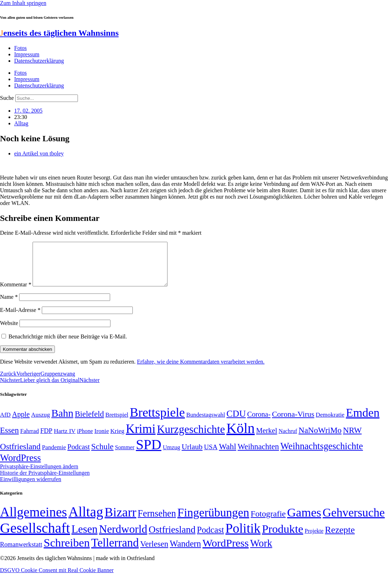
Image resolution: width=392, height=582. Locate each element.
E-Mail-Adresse (20, 318)
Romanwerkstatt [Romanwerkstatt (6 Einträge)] (21, 553)
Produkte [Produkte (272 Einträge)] (283, 537)
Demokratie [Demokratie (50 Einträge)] (330, 423)
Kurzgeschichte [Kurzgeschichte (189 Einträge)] (191, 438)
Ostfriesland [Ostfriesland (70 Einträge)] (172, 538)
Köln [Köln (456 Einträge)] (240, 437)
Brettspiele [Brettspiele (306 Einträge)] (158, 421)
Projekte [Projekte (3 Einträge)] (314, 539)
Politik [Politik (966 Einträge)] (243, 537)
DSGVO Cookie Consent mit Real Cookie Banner (57, 579)
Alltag (21, 123)
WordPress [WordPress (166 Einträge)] (226, 552)
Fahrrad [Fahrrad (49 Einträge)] (30, 440)
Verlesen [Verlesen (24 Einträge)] (154, 552)
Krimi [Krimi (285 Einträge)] (141, 437)
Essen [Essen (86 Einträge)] (9, 439)
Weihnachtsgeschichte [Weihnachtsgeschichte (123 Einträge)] (322, 455)
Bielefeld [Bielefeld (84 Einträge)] (89, 423)
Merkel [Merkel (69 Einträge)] (266, 439)
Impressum (27, 54)
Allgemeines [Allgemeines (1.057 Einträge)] (33, 521)
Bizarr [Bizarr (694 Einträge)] (120, 521)
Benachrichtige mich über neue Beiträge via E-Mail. (68, 345)
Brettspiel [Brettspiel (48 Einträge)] (117, 423)
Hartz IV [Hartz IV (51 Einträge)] (65, 439)
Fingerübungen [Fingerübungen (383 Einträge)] (213, 521)
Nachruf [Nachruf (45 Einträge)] (288, 440)
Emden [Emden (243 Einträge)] (363, 421)
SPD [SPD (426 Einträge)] (149, 453)
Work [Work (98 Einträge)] (261, 552)
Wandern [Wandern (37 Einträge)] (185, 552)
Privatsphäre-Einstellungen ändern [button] (39, 475)
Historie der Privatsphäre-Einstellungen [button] (45, 481)
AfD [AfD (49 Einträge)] (5, 423)
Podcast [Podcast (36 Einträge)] (210, 538)
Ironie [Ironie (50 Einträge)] (101, 440)
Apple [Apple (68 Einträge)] (21, 423)
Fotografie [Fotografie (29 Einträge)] (268, 522)
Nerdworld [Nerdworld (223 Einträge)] (123, 538)
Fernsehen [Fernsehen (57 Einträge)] (157, 522)
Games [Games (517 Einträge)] (304, 521)
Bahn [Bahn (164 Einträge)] (62, 422)
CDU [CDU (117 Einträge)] (236, 422)
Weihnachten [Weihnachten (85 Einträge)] (258, 455)
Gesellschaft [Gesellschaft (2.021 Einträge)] (35, 537)
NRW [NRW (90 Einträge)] (353, 439)
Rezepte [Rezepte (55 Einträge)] (340, 538)
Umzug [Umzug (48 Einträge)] (172, 456)
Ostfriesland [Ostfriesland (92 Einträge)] (20, 455)
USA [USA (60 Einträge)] (211, 455)
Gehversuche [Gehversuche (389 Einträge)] (354, 521)
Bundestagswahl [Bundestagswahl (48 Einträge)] (206, 423)
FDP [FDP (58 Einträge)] (46, 439)
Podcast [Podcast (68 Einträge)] (78, 455)
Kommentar (16, 293)
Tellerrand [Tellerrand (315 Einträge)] (115, 551)
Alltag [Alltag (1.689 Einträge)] (86, 520)
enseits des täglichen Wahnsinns (59, 33)
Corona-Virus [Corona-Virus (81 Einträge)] (293, 423)
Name (9, 305)
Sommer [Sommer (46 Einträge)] (125, 456)
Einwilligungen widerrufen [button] (31, 488)
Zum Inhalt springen (23, 3)
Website (9, 332)
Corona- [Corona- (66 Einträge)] (259, 423)
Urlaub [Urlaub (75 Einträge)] (192, 455)
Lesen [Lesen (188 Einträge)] (85, 538)
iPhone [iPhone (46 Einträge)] (85, 440)
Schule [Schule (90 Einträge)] (103, 455)
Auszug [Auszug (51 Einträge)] (41, 423)
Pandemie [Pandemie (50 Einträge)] (54, 456)
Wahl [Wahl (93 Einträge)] (228, 455)
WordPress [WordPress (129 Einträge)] (20, 466)
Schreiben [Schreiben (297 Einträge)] (67, 551)
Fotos (21, 48)
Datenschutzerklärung (39, 61)
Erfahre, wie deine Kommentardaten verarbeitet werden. (201, 370)
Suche (7, 98)
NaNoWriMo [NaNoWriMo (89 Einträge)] (320, 439)
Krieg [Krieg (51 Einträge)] (118, 439)
